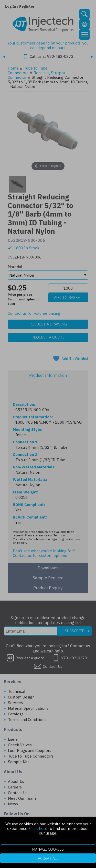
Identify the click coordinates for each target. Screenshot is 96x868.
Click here (38, 828)
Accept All (48, 858)
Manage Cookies (48, 849)
